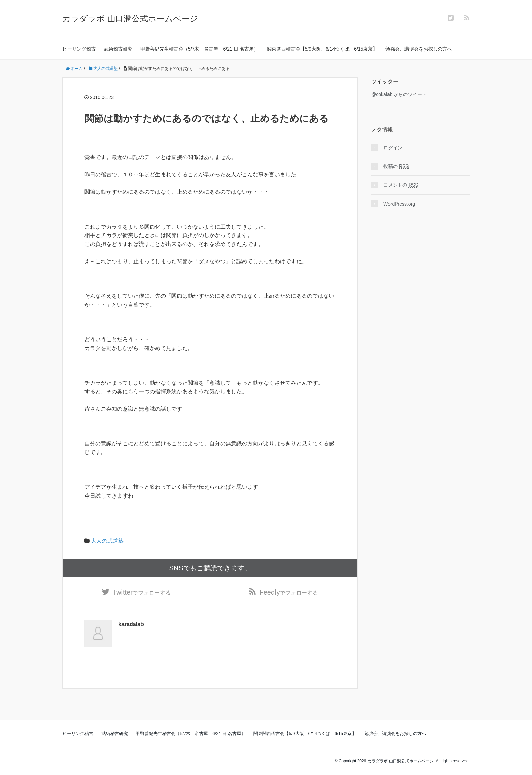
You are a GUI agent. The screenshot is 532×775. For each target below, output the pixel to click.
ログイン (393, 148)
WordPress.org (399, 204)
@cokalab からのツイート (399, 94)
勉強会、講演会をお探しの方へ (419, 49)
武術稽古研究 (118, 49)
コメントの (401, 185)
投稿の (396, 166)
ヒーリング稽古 (79, 49)
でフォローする (142, 593)
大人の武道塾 (107, 541)
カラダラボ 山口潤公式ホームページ (130, 18)
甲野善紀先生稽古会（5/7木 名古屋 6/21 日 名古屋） (200, 49)
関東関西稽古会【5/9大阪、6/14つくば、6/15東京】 (322, 49)
